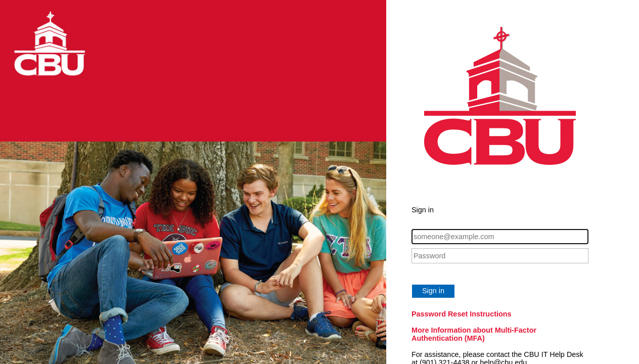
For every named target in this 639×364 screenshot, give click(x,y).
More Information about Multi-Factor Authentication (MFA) (474, 334)
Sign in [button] (433, 291)
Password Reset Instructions (462, 314)
